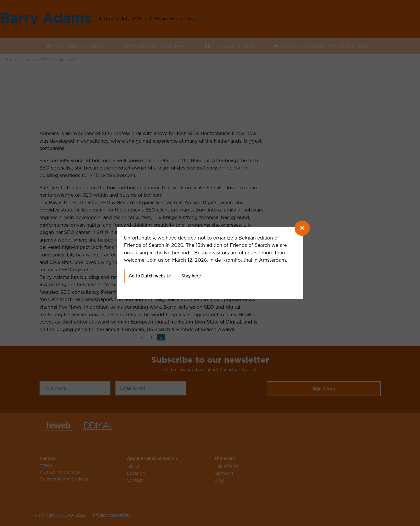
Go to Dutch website (150, 276)
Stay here (191, 276)
